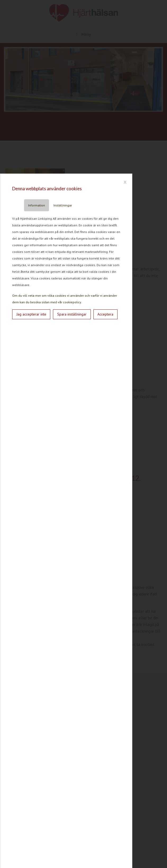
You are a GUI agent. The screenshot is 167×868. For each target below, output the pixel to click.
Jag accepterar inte (31, 314)
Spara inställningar (72, 314)
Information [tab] (37, 205)
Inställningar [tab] (63, 205)
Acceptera (105, 314)
